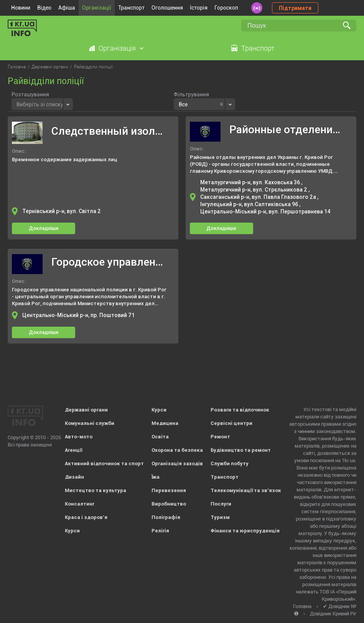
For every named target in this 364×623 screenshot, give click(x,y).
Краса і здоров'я (86, 517)
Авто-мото (79, 437)
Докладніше (44, 228)
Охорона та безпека (177, 450)
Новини (21, 8)
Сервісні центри (231, 423)
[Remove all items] (222, 104)
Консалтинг (80, 504)
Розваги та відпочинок (240, 410)
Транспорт (131, 8)
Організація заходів (177, 464)
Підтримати (295, 8)
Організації (97, 8)
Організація (117, 48)
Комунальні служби (90, 423)
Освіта (160, 437)
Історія (199, 8)
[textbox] (40, 103)
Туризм (220, 517)
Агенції (73, 450)
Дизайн (74, 477)
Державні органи (86, 410)
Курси (72, 531)
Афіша (67, 8)
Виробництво (169, 504)
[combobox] (42, 104)
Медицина (165, 423)
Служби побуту (230, 464)
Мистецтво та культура (96, 490)
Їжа (156, 477)
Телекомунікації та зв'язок (246, 490)
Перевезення (169, 490)
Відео (44, 8)
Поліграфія (166, 517)
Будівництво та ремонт (241, 450)
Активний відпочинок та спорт (104, 464)
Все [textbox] (183, 104)
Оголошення (167, 8)
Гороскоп (226, 8)
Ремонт (220, 437)
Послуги (221, 504)
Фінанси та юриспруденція (245, 531)
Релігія (160, 531)
